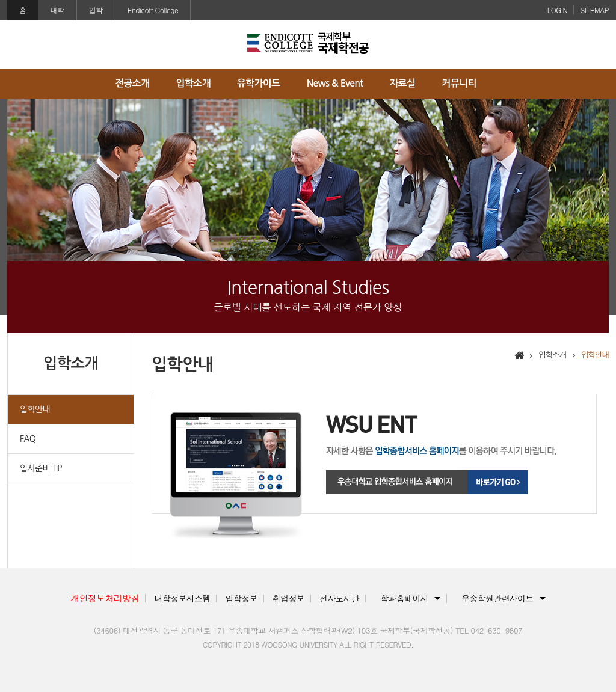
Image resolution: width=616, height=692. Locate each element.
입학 (96, 10)
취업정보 (288, 599)
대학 (57, 10)
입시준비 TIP (41, 468)
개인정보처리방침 (105, 598)
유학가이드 (258, 83)
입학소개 (193, 83)
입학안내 (35, 409)
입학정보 (242, 599)
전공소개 (132, 83)
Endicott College (153, 10)
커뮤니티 (459, 83)
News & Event (335, 83)
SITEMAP (594, 10)
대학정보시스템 (183, 599)
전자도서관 (339, 599)
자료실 (402, 83)
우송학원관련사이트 (497, 599)
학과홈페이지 (405, 599)
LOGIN (558, 10)
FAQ (28, 439)
